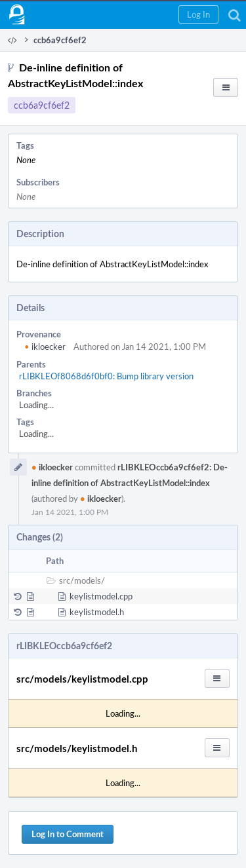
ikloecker (45, 347)
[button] (198, 14)
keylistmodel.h (97, 612)
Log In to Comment (68, 834)
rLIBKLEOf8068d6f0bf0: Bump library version (106, 376)
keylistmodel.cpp (101, 596)
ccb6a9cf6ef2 (42, 105)
